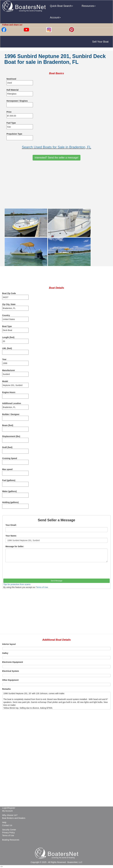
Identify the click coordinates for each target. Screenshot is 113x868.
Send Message (56, 581)
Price (9, 112)
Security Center (9, 830)
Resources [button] (89, 6)
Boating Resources (11, 840)
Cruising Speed (10, 458)
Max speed (7, 469)
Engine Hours (9, 392)
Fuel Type (11, 123)
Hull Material (12, 90)
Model (5, 381)
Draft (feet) (7, 447)
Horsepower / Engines (17, 101)
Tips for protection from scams (17, 584)
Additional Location (12, 403)
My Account (7, 811)
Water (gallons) (9, 491)
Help (4, 822)
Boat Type (7, 326)
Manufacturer (9, 370)
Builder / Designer (11, 414)
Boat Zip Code (9, 293)
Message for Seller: (15, 546)
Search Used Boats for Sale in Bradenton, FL (56, 147)
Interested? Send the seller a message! (56, 158)
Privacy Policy (8, 833)
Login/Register (9, 808)
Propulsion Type (14, 134)
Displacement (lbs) (11, 436)
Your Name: (11, 536)
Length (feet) (8, 337)
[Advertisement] (57, 184)
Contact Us (7, 825)
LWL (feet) (7, 348)
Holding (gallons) (10, 502)
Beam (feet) (8, 425)
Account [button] (55, 18)
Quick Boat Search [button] (61, 6)
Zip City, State (9, 304)
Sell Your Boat (100, 42)
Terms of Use (8, 835)
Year (4, 359)
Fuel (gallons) (9, 480)
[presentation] (25, 571)
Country (6, 315)
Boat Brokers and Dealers (14, 818)
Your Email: (11, 525)
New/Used (11, 79)
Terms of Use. (42, 587)
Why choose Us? (10, 815)
